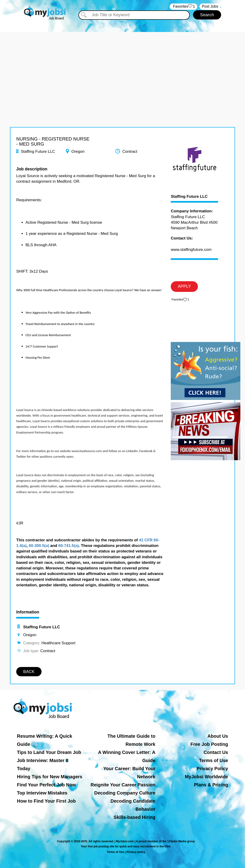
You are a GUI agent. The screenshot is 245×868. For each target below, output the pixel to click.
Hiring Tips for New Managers (50, 777)
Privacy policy (136, 852)
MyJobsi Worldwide (206, 777)
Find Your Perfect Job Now (46, 785)
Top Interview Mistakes (42, 793)
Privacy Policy (212, 769)
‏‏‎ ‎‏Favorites (183, 7)
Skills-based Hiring (135, 817)
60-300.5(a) (39, 546)
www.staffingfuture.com (191, 250)
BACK (29, 672)
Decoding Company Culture (125, 793)
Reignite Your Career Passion (123, 785)
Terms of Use (214, 760)
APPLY (184, 286)
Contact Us (216, 752)
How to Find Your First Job (46, 801)
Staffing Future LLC (189, 197)
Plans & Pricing (211, 785)
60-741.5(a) (68, 546)
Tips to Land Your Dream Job (49, 752)
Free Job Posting (209, 744)
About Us (218, 736)
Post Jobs (210, 6)
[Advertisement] (122, 64)
